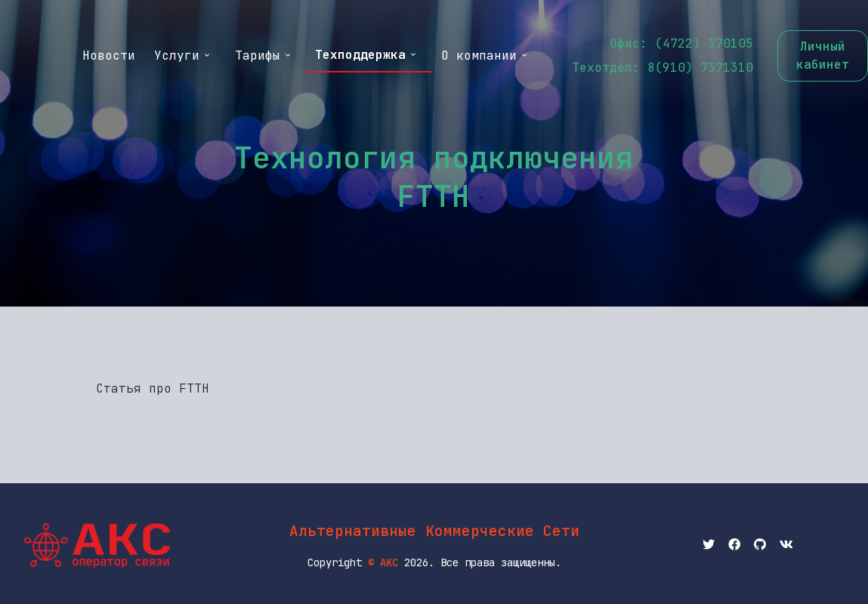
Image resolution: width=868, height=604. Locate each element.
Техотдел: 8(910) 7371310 (663, 68)
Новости (109, 55)
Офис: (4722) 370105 (681, 43)
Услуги (183, 55)
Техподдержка (366, 55)
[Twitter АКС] (709, 545)
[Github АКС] (760, 545)
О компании (485, 55)
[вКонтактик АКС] (786, 545)
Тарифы (264, 55)
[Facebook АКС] (734, 545)
